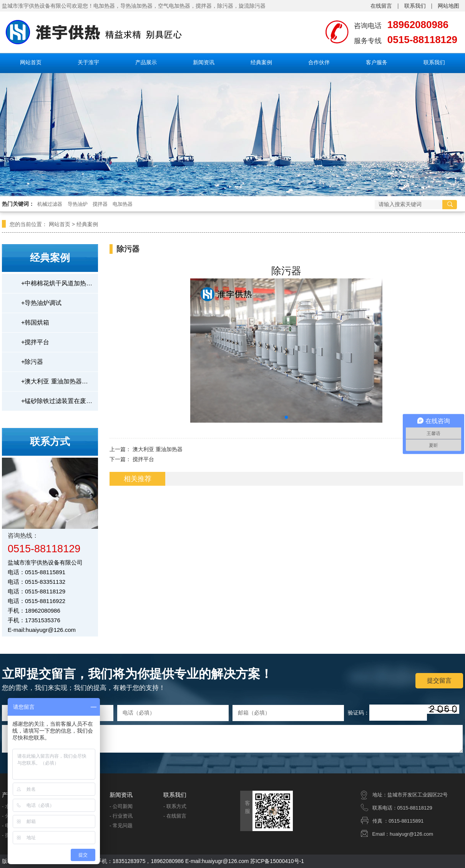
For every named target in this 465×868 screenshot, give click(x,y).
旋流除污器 (252, 6)
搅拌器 (204, 6)
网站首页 (31, 62)
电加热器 (123, 204)
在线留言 (381, 6)
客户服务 (377, 62)
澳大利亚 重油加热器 (158, 449)
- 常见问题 (121, 826)
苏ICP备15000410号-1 (277, 861)
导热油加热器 (136, 6)
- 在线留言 (175, 816)
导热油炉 (78, 204)
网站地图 (448, 6)
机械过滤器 (50, 204)
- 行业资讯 (121, 816)
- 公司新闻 (121, 806)
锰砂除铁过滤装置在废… (57, 401)
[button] (286, 417)
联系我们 (415, 6)
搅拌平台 (35, 342)
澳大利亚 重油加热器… (55, 381)
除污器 (225, 6)
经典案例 (261, 62)
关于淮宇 (88, 62)
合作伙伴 (319, 62)
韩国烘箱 (35, 322)
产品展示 (146, 62)
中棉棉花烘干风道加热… (57, 283)
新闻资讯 (204, 62)
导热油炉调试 (41, 303)
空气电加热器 (174, 6)
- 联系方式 (175, 806)
